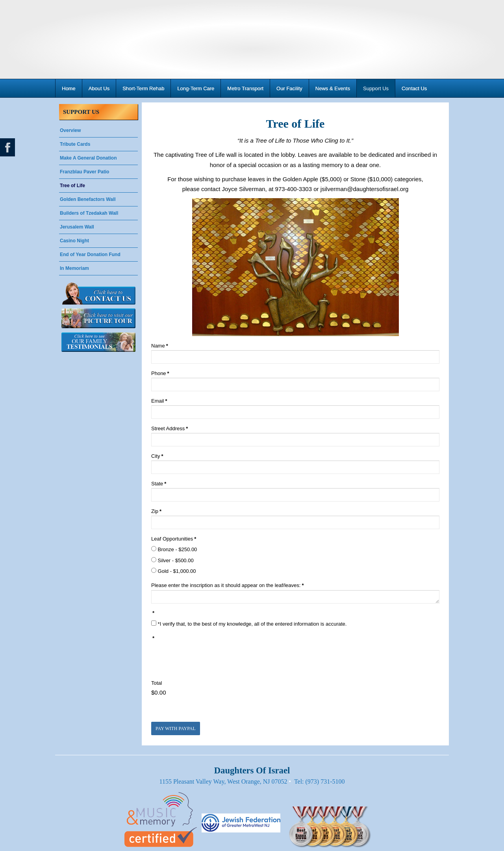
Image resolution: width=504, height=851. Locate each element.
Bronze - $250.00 (174, 549)
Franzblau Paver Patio (84, 172)
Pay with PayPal (176, 728)
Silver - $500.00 (172, 560)
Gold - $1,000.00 (173, 571)
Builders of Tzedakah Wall (89, 213)
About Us (99, 88)
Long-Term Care (196, 88)
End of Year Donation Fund (90, 255)
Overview (70, 130)
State (159, 484)
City (157, 456)
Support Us (376, 88)
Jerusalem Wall (77, 227)
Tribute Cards (75, 144)
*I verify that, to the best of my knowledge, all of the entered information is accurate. (249, 624)
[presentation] (211, 658)
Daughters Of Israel (252, 39)
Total (157, 683)
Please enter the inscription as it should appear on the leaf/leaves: (227, 585)
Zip (156, 511)
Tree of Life (72, 186)
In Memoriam (74, 268)
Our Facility (289, 88)
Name (160, 346)
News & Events (333, 88)
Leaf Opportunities (174, 539)
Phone (160, 373)
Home (69, 88)
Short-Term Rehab (143, 88)
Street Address (170, 428)
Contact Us (414, 88)
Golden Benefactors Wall (88, 199)
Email (159, 401)
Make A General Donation (88, 158)
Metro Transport (245, 88)
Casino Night (74, 241)
